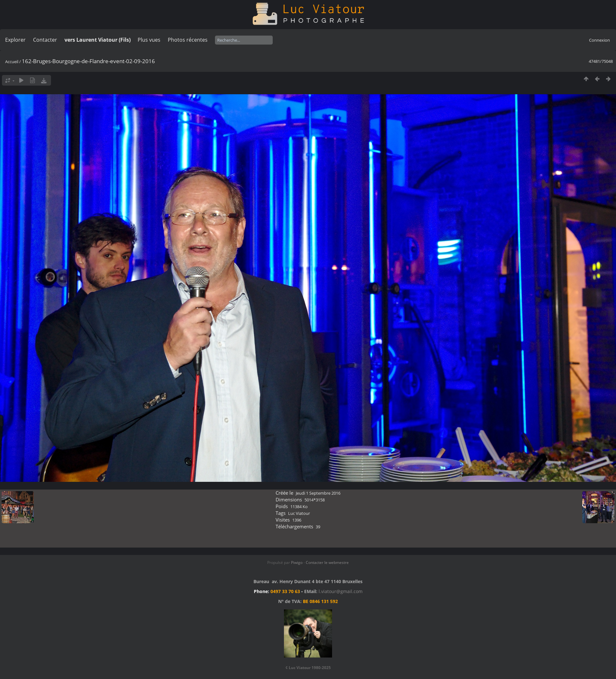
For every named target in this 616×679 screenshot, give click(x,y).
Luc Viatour (299, 513)
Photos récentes (188, 40)
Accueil (12, 62)
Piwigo (297, 562)
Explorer (15, 40)
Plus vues (149, 40)
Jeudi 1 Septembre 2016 (318, 493)
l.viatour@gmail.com (341, 591)
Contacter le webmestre (327, 562)
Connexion (599, 40)
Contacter (45, 40)
